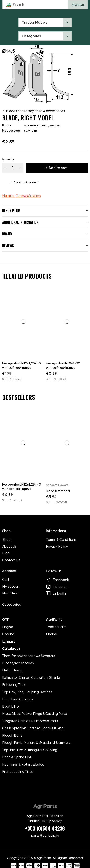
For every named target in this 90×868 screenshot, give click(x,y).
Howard (63, 485)
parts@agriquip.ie (45, 835)
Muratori (30, 125)
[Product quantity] (13, 168)
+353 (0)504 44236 (45, 828)
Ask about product (26, 182)
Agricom (52, 485)
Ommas (43, 125)
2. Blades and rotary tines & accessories (34, 111)
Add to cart (58, 168)
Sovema (55, 125)
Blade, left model (58, 491)
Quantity (8, 159)
